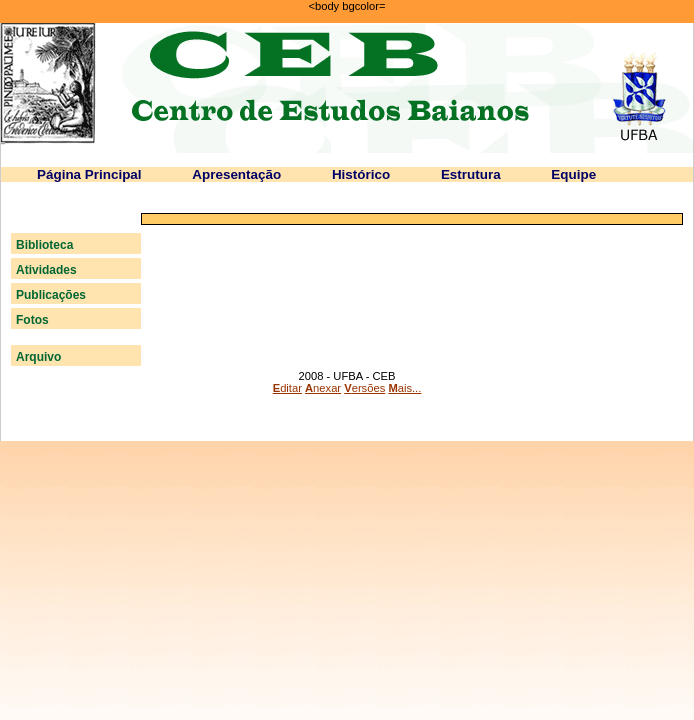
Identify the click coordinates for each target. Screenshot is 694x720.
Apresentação (236, 174)
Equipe (573, 174)
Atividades (46, 270)
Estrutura (471, 174)
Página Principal (89, 174)
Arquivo (38, 357)
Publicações (51, 295)
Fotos (32, 320)
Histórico (361, 174)
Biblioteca (44, 245)
